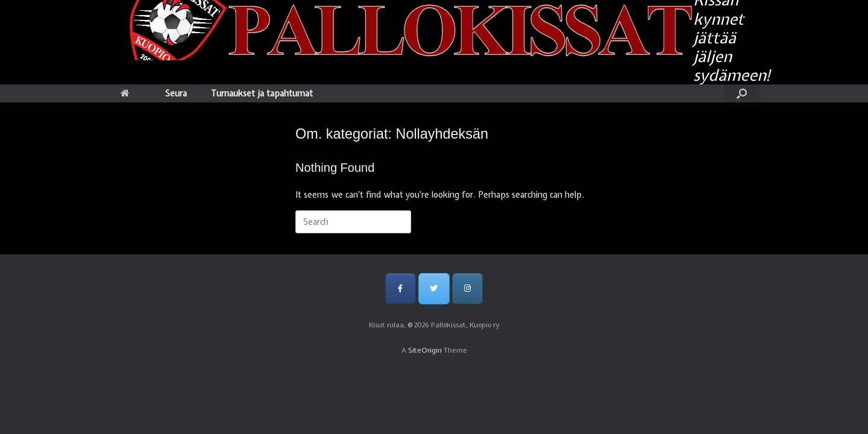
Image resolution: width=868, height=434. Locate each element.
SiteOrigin (425, 350)
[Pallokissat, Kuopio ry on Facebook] (401, 288)
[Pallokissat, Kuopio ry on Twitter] (434, 288)
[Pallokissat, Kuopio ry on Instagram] (467, 288)
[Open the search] (742, 93)
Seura (176, 93)
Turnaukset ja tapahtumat (262, 93)
